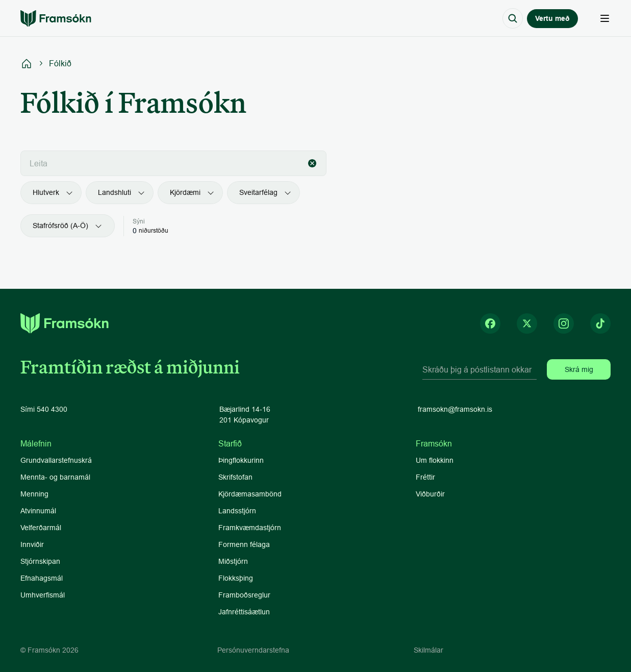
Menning (34, 494)
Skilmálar (428, 650)
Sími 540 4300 (44, 409)
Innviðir (32, 544)
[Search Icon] (513, 18)
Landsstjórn (237, 511)
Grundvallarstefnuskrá (56, 460)
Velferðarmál (41, 528)
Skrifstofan (235, 477)
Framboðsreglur (244, 595)
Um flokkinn (435, 460)
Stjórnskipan (40, 561)
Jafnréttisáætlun (244, 612)
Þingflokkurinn (241, 460)
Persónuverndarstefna (253, 650)
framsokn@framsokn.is (455, 409)
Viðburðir (430, 494)
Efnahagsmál (42, 578)
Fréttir (425, 477)
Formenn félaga (244, 544)
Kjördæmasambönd (250, 494)
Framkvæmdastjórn (250, 528)
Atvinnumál (38, 511)
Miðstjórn (233, 561)
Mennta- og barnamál (56, 477)
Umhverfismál (43, 595)
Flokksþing (236, 578)
